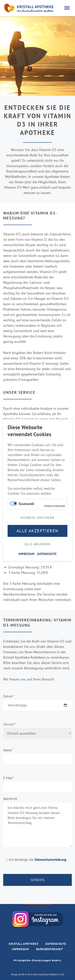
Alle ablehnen (37, 544)
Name (11, 750)
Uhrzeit (11, 724)
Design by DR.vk (19, 974)
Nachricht (10, 799)
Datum (11, 696)
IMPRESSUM (20, 949)
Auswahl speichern (37, 517)
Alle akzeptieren (38, 531)
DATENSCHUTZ (47, 554)
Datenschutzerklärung (50, 860)
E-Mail (11, 778)
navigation (67, 8)
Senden (37, 880)
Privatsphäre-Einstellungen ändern (37, 960)
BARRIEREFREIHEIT (50, 949)
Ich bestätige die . (38, 860)
